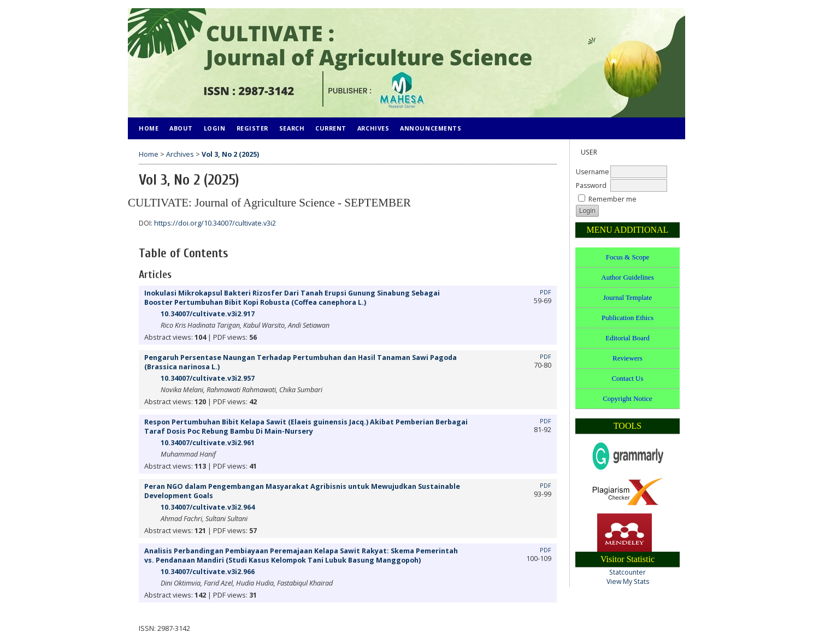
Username (593, 172)
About (181, 128)
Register (252, 128)
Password (591, 185)
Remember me (612, 199)
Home (149, 128)
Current (331, 128)
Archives (373, 128)
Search (292, 128)
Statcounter (628, 572)
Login (215, 128)
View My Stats (628, 581)
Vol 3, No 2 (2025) (230, 154)
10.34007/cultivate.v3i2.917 (208, 314)
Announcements (431, 128)
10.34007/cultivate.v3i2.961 (208, 443)
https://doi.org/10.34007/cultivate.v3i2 (215, 223)
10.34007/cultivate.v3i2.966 (208, 572)
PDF (546, 292)
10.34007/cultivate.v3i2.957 (208, 378)
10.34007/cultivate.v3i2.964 (208, 507)
